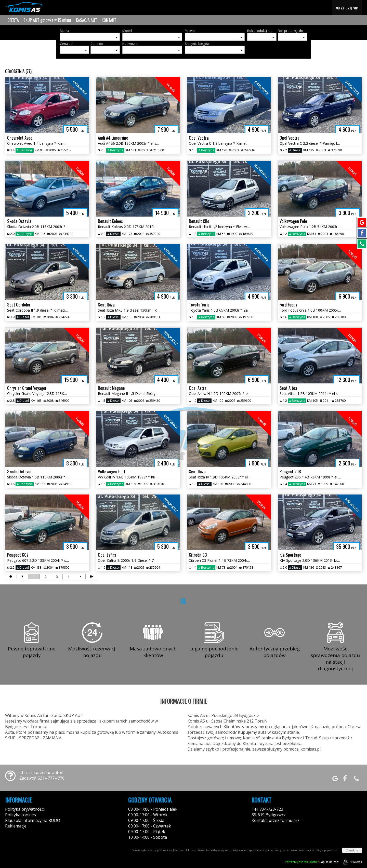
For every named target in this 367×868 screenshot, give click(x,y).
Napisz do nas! (312, 862)
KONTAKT (109, 20)
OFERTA (13, 20)
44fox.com (352, 862)
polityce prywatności (326, 850)
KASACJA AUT (87, 20)
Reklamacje (16, 826)
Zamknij (352, 850)
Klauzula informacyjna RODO (33, 820)
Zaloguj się (347, 8)
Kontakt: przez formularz (276, 820)
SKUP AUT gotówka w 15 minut (47, 20)
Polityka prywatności (25, 809)
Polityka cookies (21, 815)
